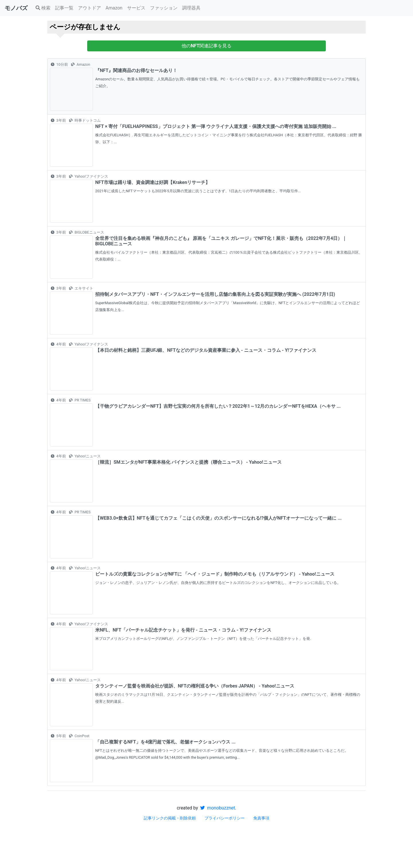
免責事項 (261, 818)
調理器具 (191, 8)
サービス (136, 8)
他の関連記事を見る (206, 46)
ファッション (164, 8)
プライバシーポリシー (225, 818)
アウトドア (89, 8)
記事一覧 (64, 8)
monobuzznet (218, 808)
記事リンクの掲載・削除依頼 (170, 818)
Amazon (114, 8)
